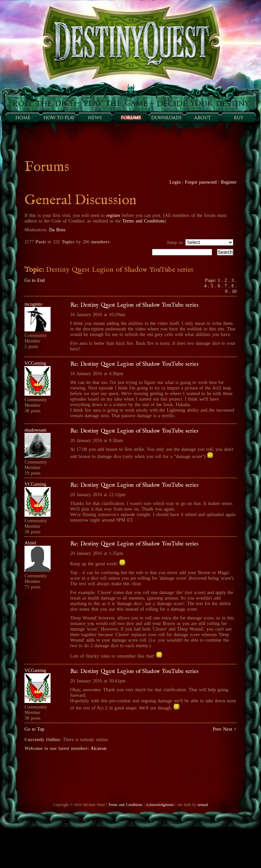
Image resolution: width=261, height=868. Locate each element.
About (202, 117)
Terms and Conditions (144, 221)
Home (23, 117)
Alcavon (98, 748)
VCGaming (35, 363)
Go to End (35, 280)
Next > (230, 729)
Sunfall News (95, 117)
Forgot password (201, 182)
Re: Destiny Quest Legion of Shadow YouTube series (134, 305)
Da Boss (57, 230)
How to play (59, 117)
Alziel (30, 543)
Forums (130, 117)
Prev (217, 729)
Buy (238, 117)
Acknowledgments (160, 805)
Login (175, 182)
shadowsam (35, 430)
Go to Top (34, 729)
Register (229, 182)
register (113, 215)
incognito (33, 304)
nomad (202, 805)
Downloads (166, 117)
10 (234, 291)
